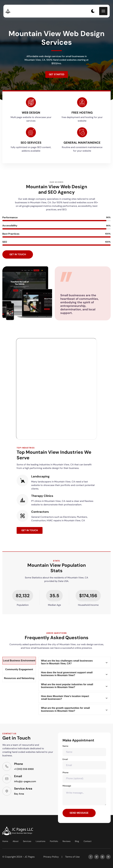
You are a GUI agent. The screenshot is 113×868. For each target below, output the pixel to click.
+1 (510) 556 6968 (24, 769)
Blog (77, 841)
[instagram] (102, 857)
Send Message (79, 813)
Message (84, 795)
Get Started (57, 74)
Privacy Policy (51, 857)
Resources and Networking (19, 678)
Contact (88, 841)
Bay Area (19, 794)
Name (84, 750)
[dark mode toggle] (93, 11)
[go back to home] (18, 831)
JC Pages (30, 857)
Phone (84, 777)
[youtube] (108, 857)
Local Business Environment (19, 661)
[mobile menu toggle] (103, 11)
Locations (41, 841)
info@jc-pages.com (25, 781)
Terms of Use (72, 857)
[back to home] (6, 11)
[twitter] (97, 857)
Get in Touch (18, 254)
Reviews (67, 841)
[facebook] (91, 857)
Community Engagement (19, 669)
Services (27, 841)
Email (84, 764)
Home (5, 841)
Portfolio (54, 841)
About (16, 841)
